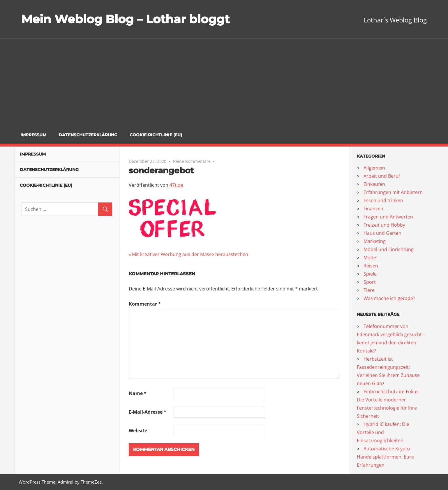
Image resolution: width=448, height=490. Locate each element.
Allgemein (374, 168)
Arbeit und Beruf (382, 176)
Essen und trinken (383, 200)
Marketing (375, 241)
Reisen (371, 266)
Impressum (33, 135)
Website (138, 431)
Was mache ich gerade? (389, 298)
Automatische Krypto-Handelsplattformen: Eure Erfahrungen (385, 457)
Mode (370, 258)
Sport (370, 282)
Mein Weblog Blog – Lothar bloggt (125, 19)
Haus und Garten (382, 233)
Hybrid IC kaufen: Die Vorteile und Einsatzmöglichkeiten (383, 432)
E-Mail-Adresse (148, 412)
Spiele (370, 274)
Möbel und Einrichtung (389, 249)
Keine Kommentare (192, 161)
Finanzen (373, 209)
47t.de (176, 185)
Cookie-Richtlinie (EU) (156, 135)
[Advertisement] (224, 82)
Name (138, 393)
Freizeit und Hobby (384, 225)
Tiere (369, 290)
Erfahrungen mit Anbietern (393, 192)
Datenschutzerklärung (88, 135)
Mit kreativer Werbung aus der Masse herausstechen (190, 254)
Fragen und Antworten (388, 217)
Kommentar (145, 304)
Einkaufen (374, 184)
